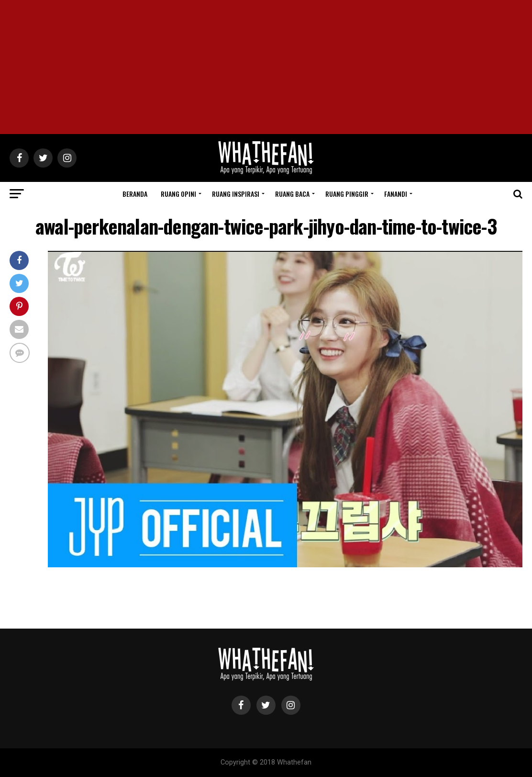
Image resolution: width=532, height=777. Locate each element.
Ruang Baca (292, 194)
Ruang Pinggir (347, 194)
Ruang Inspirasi (236, 194)
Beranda (135, 194)
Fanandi (396, 194)
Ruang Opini (178, 194)
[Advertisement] (266, 67)
